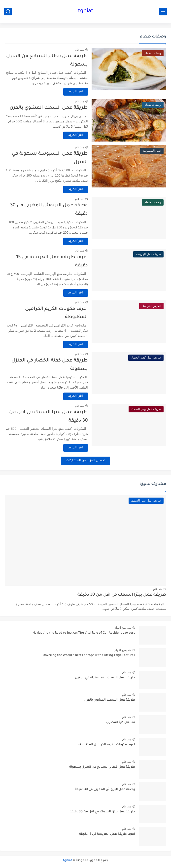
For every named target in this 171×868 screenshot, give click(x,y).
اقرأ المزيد (76, 92)
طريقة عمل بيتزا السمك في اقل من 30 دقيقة (122, 595)
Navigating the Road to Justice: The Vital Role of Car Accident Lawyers (84, 633)
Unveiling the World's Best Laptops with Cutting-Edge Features (89, 655)
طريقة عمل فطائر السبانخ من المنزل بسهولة (102, 767)
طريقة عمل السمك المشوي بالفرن (49, 108)
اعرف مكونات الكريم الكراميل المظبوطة (106, 745)
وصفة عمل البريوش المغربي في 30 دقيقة (105, 790)
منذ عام (80, 50)
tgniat (86, 11)
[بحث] (8, 12)
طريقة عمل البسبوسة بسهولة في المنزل (105, 678)
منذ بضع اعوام (123, 628)
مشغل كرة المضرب (121, 723)
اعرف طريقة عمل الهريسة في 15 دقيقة (107, 834)
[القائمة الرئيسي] (163, 12)
